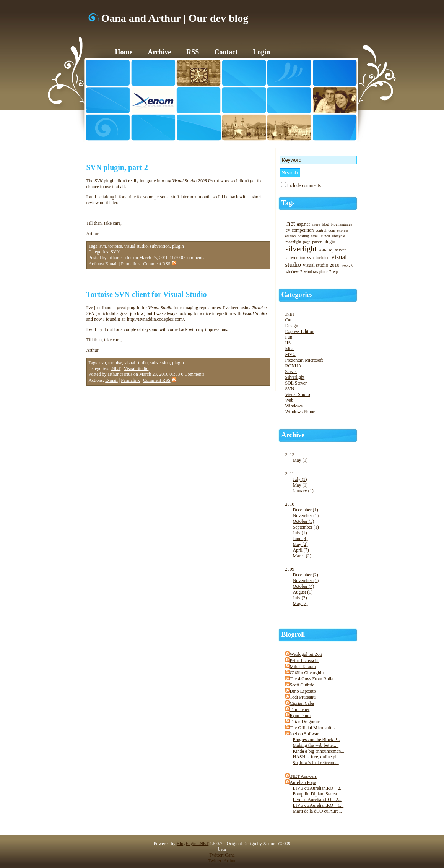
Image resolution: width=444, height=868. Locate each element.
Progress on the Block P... (316, 740)
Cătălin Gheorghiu (307, 673)
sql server (337, 250)
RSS (193, 52)
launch (325, 236)
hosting (303, 236)
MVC (290, 354)
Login (261, 52)
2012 (322, 461)
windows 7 (294, 272)
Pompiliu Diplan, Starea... (317, 794)
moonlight (294, 242)
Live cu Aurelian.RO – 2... (317, 800)
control (321, 230)
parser (317, 242)
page (307, 242)
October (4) (304, 586)
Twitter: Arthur (222, 861)
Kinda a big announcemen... (319, 751)
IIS (288, 343)
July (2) (300, 598)
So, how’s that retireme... (316, 763)
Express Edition (300, 331)
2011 (322, 486)
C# (288, 320)
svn (103, 246)
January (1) (303, 491)
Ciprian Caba (302, 703)
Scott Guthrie (302, 685)
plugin (178, 246)
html (314, 236)
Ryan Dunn (300, 715)
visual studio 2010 (321, 265)
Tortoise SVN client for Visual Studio (147, 294)
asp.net (304, 224)
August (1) (303, 592)
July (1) (300, 479)
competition (303, 230)
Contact (226, 52)
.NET (115, 368)
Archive (159, 52)
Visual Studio (136, 368)
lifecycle (338, 236)
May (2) (300, 544)
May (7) (300, 604)
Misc (290, 349)
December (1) (306, 510)
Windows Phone (300, 412)
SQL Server (296, 383)
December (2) (306, 575)
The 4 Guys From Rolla (312, 679)
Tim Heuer (300, 709)
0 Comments (193, 258)
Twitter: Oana (222, 855)
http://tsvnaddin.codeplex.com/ (155, 319)
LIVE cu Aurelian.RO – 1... (318, 805)
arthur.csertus (120, 258)
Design (292, 326)
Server (291, 372)
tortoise (115, 246)
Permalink (130, 264)
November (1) (306, 516)
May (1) (300, 460)
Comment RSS (160, 264)
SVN (115, 252)
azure (316, 224)
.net (290, 223)
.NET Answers (303, 776)
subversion (160, 246)
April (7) (301, 550)
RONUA (294, 366)
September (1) (306, 527)
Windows (294, 406)
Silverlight (295, 377)
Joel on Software (305, 734)
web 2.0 (347, 265)
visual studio (136, 246)
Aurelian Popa (303, 782)
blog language (342, 224)
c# (288, 230)
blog (325, 224)
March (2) (302, 556)
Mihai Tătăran (303, 667)
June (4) (300, 539)
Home (124, 52)
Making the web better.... (316, 745)
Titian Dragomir (305, 722)
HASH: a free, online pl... (316, 757)
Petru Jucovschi (304, 660)
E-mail (111, 264)
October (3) (304, 521)
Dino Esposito (303, 691)
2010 (322, 534)
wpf (336, 272)
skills (323, 250)
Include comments (304, 185)
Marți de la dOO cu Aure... (318, 811)
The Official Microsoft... (312, 728)
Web (289, 400)
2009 (322, 590)
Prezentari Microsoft (304, 360)
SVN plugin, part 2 (117, 167)
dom (332, 230)
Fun (289, 337)
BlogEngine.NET (193, 844)
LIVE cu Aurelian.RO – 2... (318, 788)
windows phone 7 (318, 272)
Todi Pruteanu (303, 697)
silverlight (301, 249)
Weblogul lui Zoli (306, 654)
